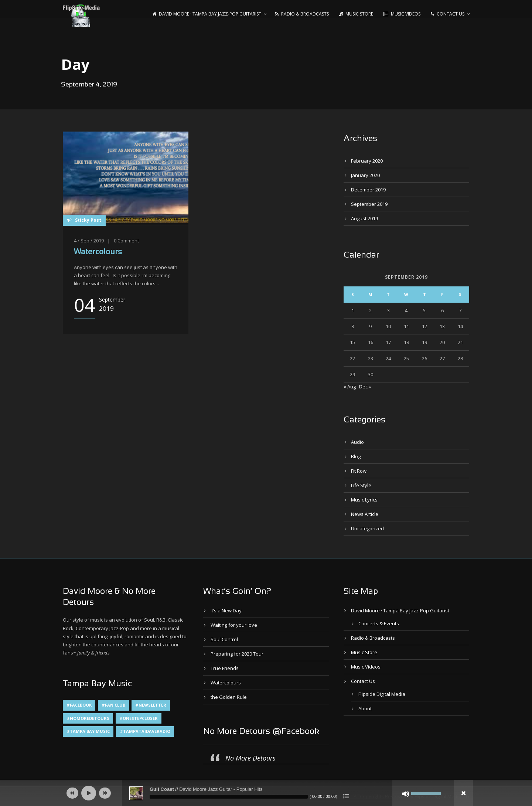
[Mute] (406, 794)
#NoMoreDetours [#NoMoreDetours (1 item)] (88, 718)
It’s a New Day (226, 611)
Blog (356, 456)
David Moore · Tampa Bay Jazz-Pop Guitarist (207, 14)
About (365, 708)
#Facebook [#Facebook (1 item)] (79, 705)
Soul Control (224, 639)
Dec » (365, 387)
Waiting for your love (234, 625)
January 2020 (365, 175)
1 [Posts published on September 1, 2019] (353, 310)
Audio (357, 442)
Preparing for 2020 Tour (237, 654)
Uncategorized (367, 528)
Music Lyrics (364, 500)
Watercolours (98, 252)
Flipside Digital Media (382, 694)
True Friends (225, 668)
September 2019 (369, 204)
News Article (365, 514)
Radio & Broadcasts (302, 14)
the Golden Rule (229, 697)
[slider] (229, 797)
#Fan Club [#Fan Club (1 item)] (113, 705)
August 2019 (364, 218)
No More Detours (250, 758)
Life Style (361, 485)
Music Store (356, 14)
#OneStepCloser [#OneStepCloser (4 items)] (139, 718)
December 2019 (368, 190)
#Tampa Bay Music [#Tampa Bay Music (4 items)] (88, 731)
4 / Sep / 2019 (89, 241)
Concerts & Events (379, 623)
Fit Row (359, 471)
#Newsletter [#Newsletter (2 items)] (151, 705)
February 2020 (367, 161)
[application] (266, 793)
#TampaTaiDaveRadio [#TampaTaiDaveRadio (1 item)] (145, 731)
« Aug (350, 387)
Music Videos (402, 14)
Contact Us (448, 14)
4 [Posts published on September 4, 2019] (406, 310)
